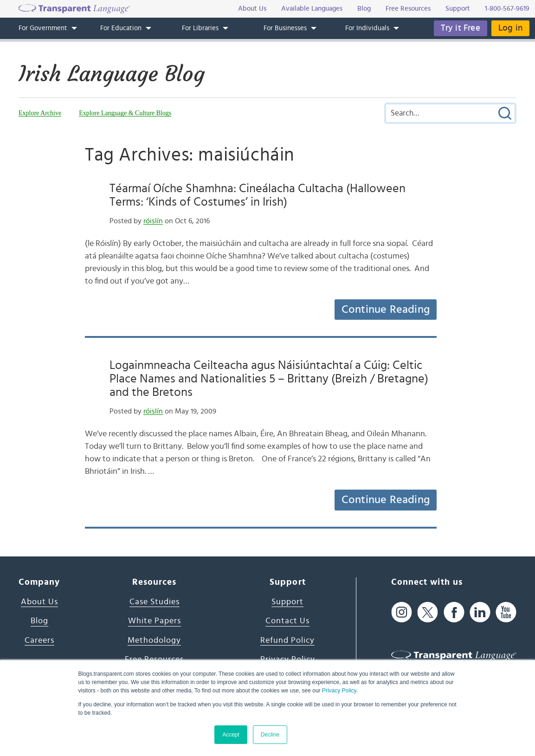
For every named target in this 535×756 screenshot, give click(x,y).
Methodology (154, 640)
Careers (39, 640)
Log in (510, 28)
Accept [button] (231, 735)
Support (287, 602)
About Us (39, 602)
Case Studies (155, 602)
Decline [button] (270, 735)
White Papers (155, 621)
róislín (153, 221)
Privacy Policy (339, 691)
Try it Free (461, 28)
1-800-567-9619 (507, 9)
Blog (39, 621)
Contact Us (287, 621)
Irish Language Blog (112, 74)
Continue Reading (386, 310)
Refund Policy (287, 640)
